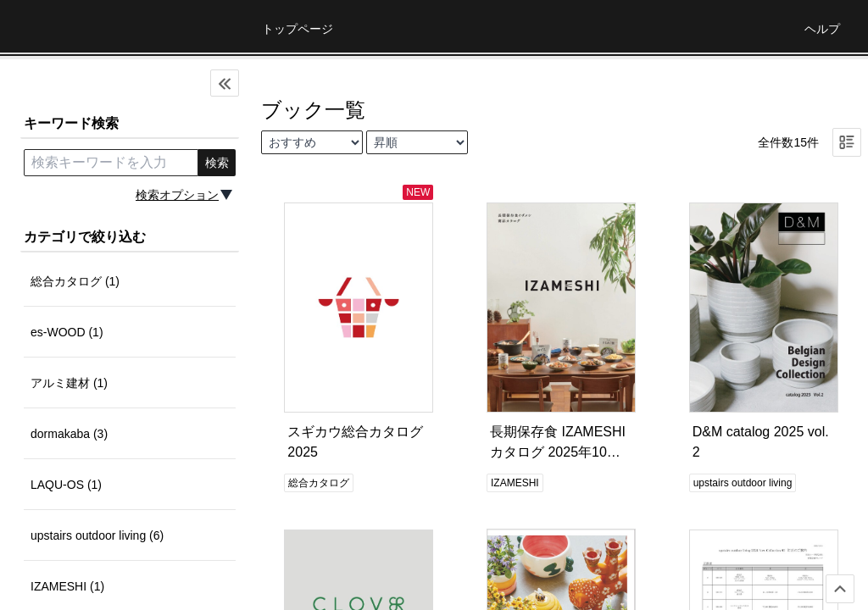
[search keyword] (111, 163)
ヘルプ (822, 29)
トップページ (298, 29)
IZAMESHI (515, 483)
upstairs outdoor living (743, 483)
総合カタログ (319, 483)
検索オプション (177, 195)
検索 (217, 163)
